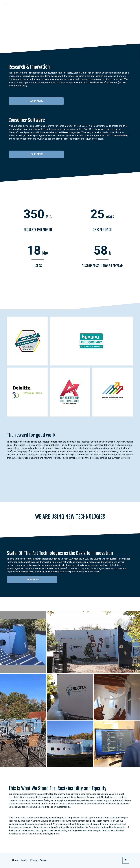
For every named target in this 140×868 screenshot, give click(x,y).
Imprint (24, 860)
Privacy (34, 860)
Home (15, 860)
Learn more (36, 101)
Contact (44, 860)
